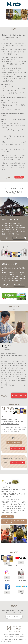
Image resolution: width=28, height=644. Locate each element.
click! (7, 563)
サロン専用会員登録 (14, 442)
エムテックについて (19, 238)
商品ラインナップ (19, 285)
